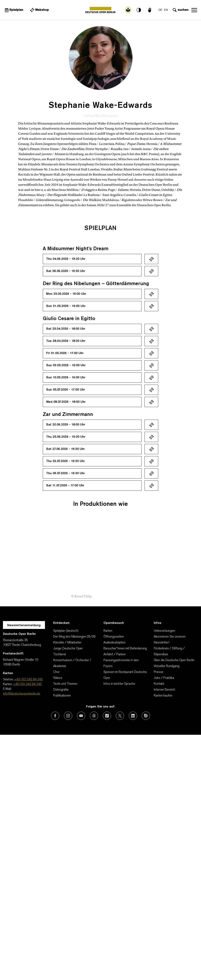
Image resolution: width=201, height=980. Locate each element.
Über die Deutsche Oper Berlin (174, 660)
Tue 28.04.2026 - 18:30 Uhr (66, 341)
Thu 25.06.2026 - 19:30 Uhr (66, 437)
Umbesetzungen (164, 631)
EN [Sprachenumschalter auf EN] (166, 10)
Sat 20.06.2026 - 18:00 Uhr (66, 425)
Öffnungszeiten (114, 637)
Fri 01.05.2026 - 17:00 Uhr (65, 353)
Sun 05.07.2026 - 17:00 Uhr (66, 390)
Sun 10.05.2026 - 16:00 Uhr (66, 378)
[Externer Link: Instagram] (68, 716)
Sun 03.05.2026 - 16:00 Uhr (66, 365)
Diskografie (61, 690)
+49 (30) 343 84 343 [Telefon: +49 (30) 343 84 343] (28, 680)
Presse (159, 672)
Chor (56, 672)
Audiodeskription (114, 643)
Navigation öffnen (194, 10)
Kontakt (159, 684)
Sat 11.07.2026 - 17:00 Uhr (65, 486)
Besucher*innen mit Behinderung (125, 649)
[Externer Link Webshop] (39, 10)
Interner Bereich (164, 690)
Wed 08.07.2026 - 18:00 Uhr (66, 402)
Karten (108, 631)
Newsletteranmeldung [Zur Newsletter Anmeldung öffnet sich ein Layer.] (24, 625)
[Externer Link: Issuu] (146, 716)
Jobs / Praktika (164, 678)
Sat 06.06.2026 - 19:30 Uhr (66, 271)
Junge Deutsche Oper (68, 649)
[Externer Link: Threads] (94, 716)
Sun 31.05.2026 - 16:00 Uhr (66, 306)
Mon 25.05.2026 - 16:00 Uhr (66, 294)
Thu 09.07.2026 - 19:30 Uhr (65, 473)
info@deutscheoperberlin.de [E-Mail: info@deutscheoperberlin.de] (21, 694)
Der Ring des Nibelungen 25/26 (74, 637)
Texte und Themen (65, 684)
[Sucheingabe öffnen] (180, 10)
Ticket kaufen (151, 259)
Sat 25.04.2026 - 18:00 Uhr (66, 329)
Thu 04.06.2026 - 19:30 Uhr (66, 259)
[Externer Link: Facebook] (55, 716)
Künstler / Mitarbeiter (67, 643)
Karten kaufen (163, 696)
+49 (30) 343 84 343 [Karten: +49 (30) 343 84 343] (27, 684)
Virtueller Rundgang (167, 666)
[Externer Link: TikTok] (107, 716)
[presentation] (185, 579)
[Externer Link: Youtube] (81, 716)
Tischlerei (60, 654)
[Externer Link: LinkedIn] (133, 716)
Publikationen (62, 696)
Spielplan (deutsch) (66, 631)
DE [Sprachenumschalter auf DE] (160, 10)
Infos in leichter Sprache (119, 684)
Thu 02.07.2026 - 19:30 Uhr (65, 461)
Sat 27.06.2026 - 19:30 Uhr (65, 449)
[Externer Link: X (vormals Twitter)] (120, 716)
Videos (58, 678)
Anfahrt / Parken (115, 654)
